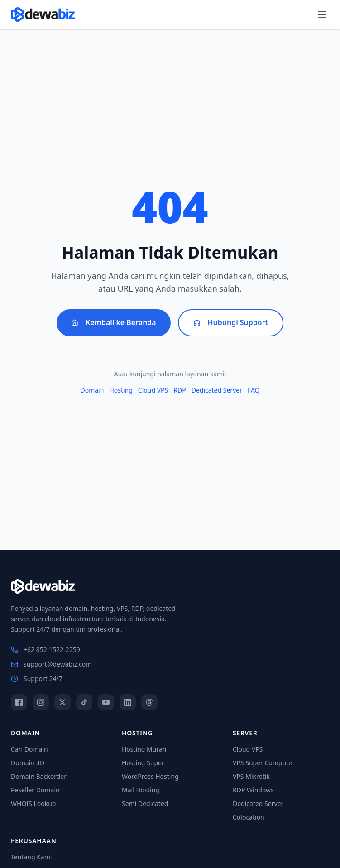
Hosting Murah (144, 749)
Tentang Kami (31, 857)
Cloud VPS (153, 390)
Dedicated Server (217, 390)
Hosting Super (143, 763)
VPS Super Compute (262, 763)
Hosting (121, 390)
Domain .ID (28, 763)
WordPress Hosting (150, 776)
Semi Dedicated (145, 803)
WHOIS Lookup (33, 803)
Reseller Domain (35, 790)
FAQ (254, 390)
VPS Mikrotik (251, 776)
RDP (180, 390)
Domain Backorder (39, 776)
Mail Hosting (141, 790)
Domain (92, 390)
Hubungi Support (231, 323)
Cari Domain (29, 749)
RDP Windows (253, 790)
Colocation (249, 817)
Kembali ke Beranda (114, 323)
